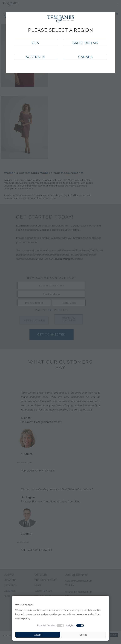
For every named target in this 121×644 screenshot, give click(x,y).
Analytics (70, 625)
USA (35, 43)
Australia (35, 57)
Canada (86, 57)
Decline (83, 635)
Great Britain (86, 43)
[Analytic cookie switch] (80, 625)
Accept (38, 635)
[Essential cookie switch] (60, 625)
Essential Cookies (46, 625)
